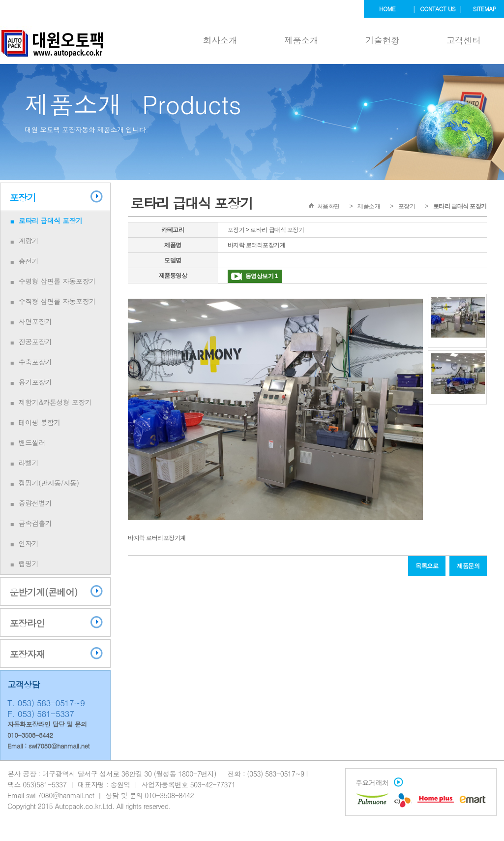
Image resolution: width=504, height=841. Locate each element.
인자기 (29, 543)
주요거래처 (377, 782)
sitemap (485, 9)
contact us (438, 9)
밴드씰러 (32, 442)
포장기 (23, 197)
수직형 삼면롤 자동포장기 (57, 301)
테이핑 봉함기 (40, 422)
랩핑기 (29, 563)
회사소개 (220, 40)
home (387, 9)
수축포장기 (35, 362)
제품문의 (468, 566)
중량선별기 (35, 503)
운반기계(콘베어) (43, 592)
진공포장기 (35, 342)
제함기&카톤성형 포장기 (55, 402)
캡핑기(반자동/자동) (49, 483)
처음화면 (328, 206)
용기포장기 (35, 382)
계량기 (29, 241)
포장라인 (27, 623)
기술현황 (383, 40)
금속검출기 (35, 523)
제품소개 (301, 40)
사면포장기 (35, 321)
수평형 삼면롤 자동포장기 (57, 281)
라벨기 (29, 463)
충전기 (29, 261)
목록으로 (427, 566)
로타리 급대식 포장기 (51, 220)
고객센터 (464, 40)
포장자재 (27, 654)
